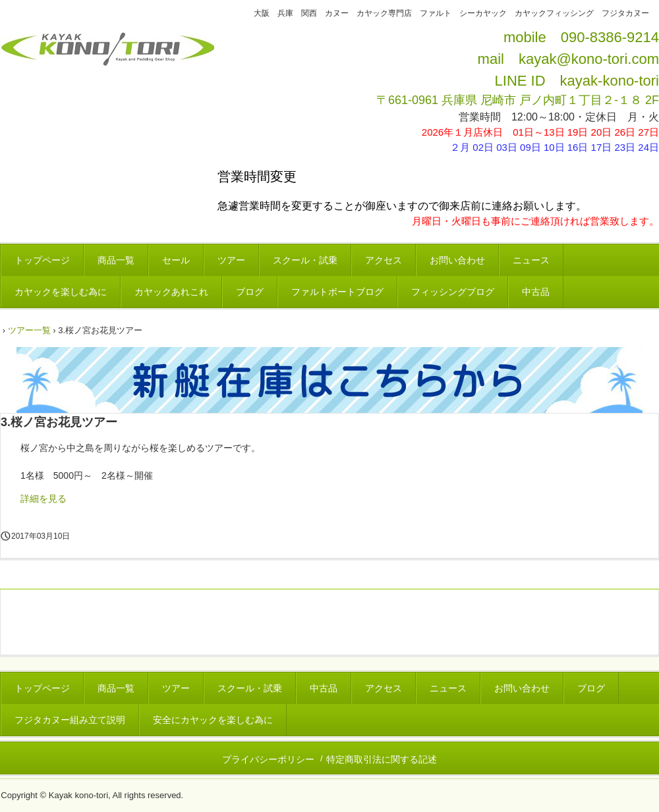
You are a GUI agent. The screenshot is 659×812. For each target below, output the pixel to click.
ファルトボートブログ (337, 292)
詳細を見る (43, 499)
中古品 (536, 292)
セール (176, 260)
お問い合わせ (457, 260)
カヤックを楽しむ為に (61, 292)
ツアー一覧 (29, 330)
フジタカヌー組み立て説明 (70, 720)
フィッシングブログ (453, 292)
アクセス (384, 260)
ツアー (231, 260)
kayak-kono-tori (610, 81)
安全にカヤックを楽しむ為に (213, 720)
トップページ (42, 260)
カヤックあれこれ (171, 292)
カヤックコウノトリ (107, 61)
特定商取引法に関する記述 (382, 759)
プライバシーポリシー (268, 759)
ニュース (531, 260)
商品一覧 (116, 260)
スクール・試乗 (305, 260)
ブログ (250, 292)
